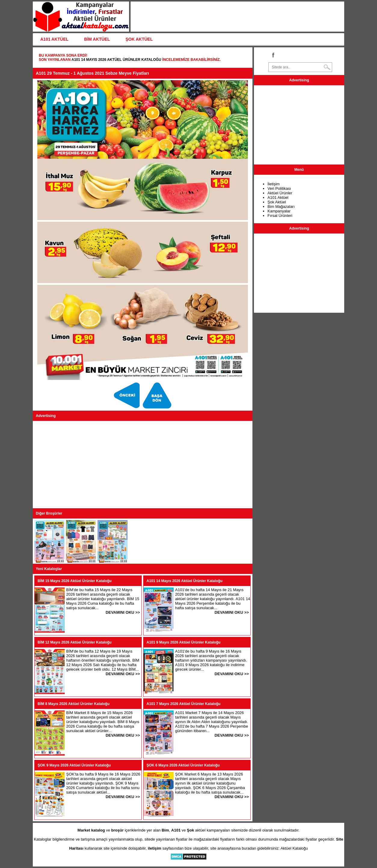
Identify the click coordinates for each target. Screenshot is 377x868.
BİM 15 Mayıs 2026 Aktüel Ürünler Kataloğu (75, 581)
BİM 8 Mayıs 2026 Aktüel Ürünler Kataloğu (74, 704)
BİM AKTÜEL (97, 39)
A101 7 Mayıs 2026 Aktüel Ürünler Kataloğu (184, 704)
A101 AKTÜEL (54, 39)
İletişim (273, 184)
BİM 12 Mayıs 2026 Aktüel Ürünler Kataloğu (75, 642)
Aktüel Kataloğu (294, 848)
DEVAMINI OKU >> (123, 612)
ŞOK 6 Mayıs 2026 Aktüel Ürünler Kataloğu (183, 765)
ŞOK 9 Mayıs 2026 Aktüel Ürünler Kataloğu (74, 765)
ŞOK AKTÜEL (139, 39)
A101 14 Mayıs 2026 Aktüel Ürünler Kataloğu (116, 60)
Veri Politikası (279, 188)
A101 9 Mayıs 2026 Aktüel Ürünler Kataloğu (184, 642)
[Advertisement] (143, 465)
